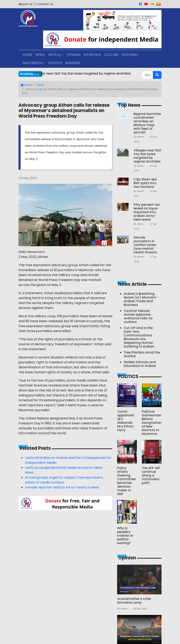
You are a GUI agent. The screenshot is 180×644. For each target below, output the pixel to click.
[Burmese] (159, 4)
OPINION (74, 55)
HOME (27, 55)
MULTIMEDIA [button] (32, 63)
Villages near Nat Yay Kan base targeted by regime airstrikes (82, 73)
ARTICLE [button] (55, 55)
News (41, 85)
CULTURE (111, 55)
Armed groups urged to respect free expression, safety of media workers (64, 480)
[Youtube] (146, 4)
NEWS (40, 55)
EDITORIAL (130, 55)
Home (27, 85)
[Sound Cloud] (152, 4)
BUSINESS (73, 63)
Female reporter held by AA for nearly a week (62, 487)
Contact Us (45, 4)
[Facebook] (140, 4)
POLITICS (55, 63)
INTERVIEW (92, 55)
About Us (25, 4)
